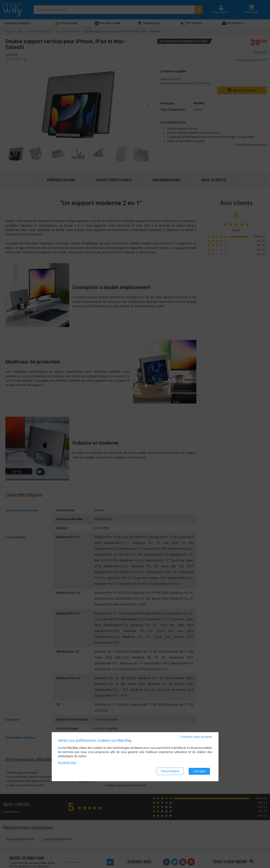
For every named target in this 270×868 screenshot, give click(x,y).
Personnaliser (170, 771)
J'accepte (199, 771)
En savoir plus (67, 762)
